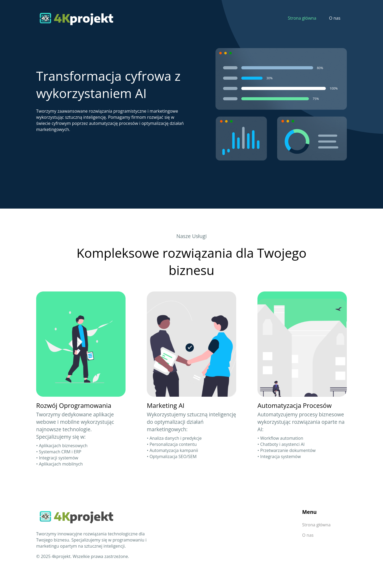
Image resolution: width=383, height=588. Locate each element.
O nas (335, 18)
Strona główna (302, 18)
